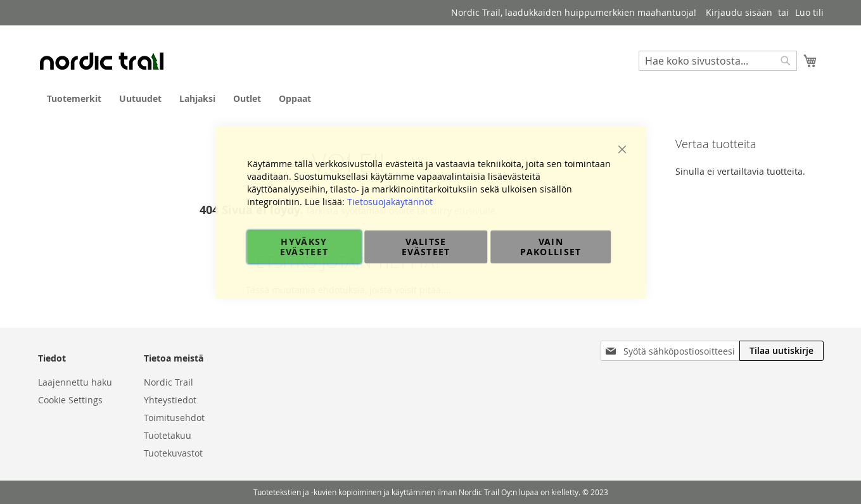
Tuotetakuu (168, 435)
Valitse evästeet (426, 247)
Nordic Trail (169, 382)
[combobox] (718, 61)
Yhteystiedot (170, 400)
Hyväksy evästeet (304, 247)
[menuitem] (74, 98)
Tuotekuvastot (173, 453)
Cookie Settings (70, 400)
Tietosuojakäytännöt (390, 202)
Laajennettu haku (75, 382)
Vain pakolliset (551, 247)
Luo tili (809, 12)
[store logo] (101, 61)
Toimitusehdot (174, 418)
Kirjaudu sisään (739, 12)
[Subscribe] (781, 351)
